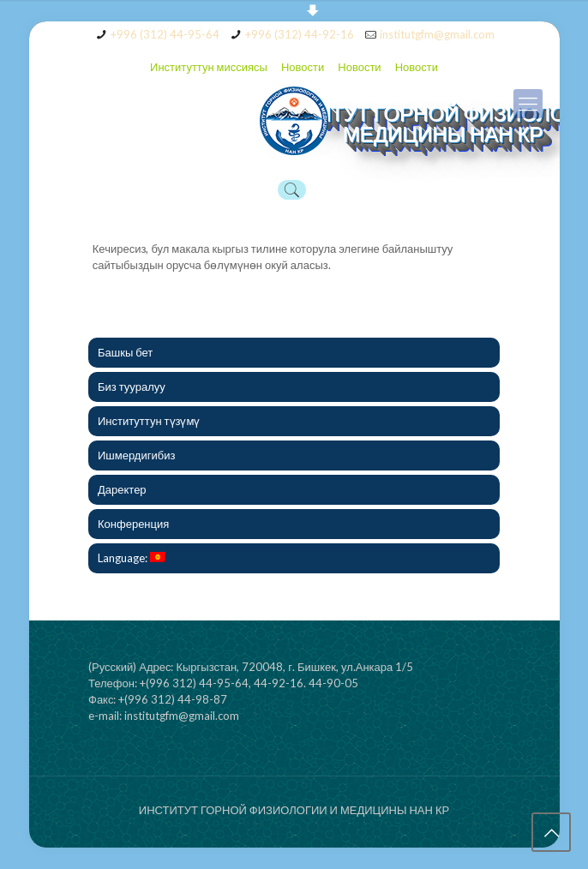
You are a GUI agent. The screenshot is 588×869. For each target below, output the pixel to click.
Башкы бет (125, 352)
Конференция (133, 524)
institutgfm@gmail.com (437, 34)
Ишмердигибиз (136, 455)
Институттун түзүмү (149, 421)
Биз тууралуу (132, 387)
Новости (303, 67)
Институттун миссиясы (209, 67)
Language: (132, 558)
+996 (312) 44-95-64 (165, 34)
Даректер (122, 489)
